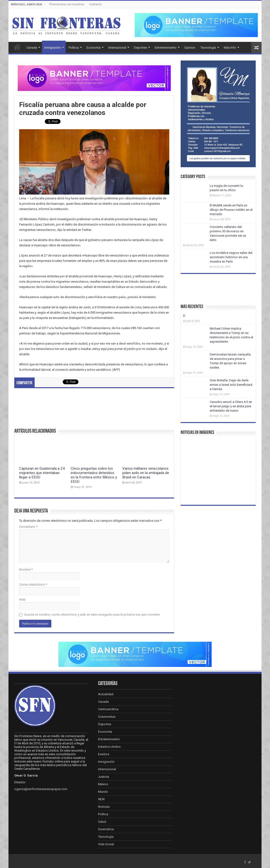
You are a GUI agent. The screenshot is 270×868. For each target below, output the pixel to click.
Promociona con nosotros (67, 4)
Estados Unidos (109, 747)
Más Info (230, 48)
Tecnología (208, 48)
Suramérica (106, 829)
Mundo (103, 792)
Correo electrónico (33, 585)
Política (74, 48)
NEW (101, 799)
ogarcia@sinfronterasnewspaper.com (41, 789)
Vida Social (106, 844)
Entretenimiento (166, 48)
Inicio (17, 47)
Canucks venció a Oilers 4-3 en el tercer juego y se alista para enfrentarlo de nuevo (231, 406)
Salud (102, 822)
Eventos (104, 754)
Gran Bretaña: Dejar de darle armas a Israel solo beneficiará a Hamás (231, 385)
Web (22, 600)
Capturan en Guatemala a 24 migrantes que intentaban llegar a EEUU (42, 473)
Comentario (28, 527)
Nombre (26, 570)
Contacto (95, 4)
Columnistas (107, 717)
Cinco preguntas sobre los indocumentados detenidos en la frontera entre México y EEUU (94, 475)
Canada (32, 48)
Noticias (104, 807)
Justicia (104, 777)
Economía (93, 48)
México (103, 784)
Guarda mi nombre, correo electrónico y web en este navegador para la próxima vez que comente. (92, 615)
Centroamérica (108, 709)
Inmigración (53, 48)
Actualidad (106, 694)
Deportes (140, 48)
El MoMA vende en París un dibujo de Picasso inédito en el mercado (231, 210)
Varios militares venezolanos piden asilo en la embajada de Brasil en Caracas (146, 473)
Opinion (190, 48)
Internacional (117, 48)
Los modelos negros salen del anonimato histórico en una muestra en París (231, 257)
